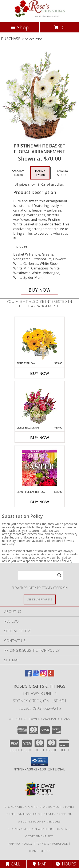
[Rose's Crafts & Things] (40, 16)
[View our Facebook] (28, 675)
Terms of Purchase (52, 844)
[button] (39, 761)
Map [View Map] (40, 864)
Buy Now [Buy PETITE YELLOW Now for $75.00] (40, 373)
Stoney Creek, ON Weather (30, 829)
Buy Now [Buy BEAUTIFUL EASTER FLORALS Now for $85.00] (40, 502)
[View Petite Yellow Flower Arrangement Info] (39, 339)
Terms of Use (40, 851)
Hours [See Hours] (66, 864)
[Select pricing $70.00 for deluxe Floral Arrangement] (40, 173)
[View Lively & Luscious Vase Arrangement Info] (39, 404)
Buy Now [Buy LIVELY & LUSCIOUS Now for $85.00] (40, 438)
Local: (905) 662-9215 (40, 708)
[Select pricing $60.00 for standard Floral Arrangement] (18, 173)
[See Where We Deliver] (40, 599)
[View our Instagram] (43, 675)
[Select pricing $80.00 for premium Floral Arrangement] (62, 173)
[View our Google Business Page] (36, 675)
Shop (20, 27)
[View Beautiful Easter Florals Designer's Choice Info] (39, 468)
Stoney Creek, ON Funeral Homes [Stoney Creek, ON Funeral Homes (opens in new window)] (32, 807)
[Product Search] (40, 575)
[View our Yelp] (51, 675)
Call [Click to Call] (13, 864)
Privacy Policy (21, 844)
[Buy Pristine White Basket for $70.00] (40, 290)
